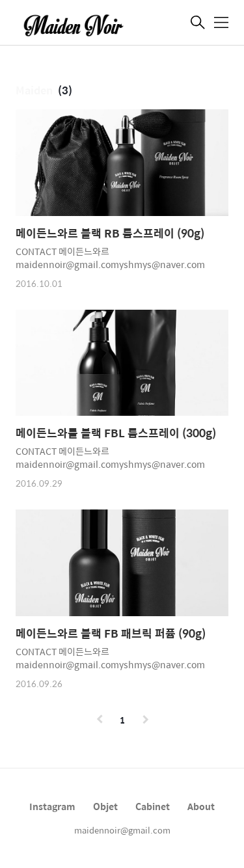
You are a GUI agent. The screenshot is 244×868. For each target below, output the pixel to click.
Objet (105, 806)
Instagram (52, 806)
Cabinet (153, 806)
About (201, 806)
